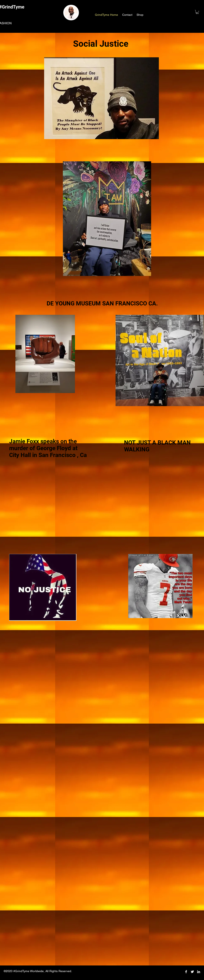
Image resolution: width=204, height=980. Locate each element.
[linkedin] (199, 972)
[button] (197, 12)
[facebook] (186, 972)
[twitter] (192, 972)
